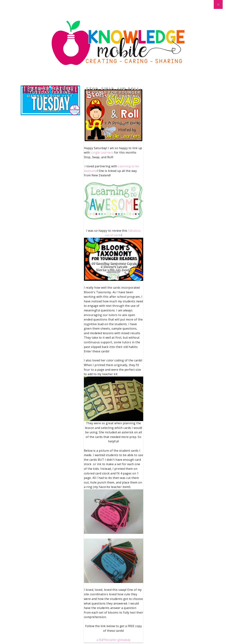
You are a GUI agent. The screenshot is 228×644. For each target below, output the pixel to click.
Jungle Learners (102, 153)
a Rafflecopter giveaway (114, 640)
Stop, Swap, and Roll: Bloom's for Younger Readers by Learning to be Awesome (113, 94)
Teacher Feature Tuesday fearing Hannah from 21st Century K (50, 94)
